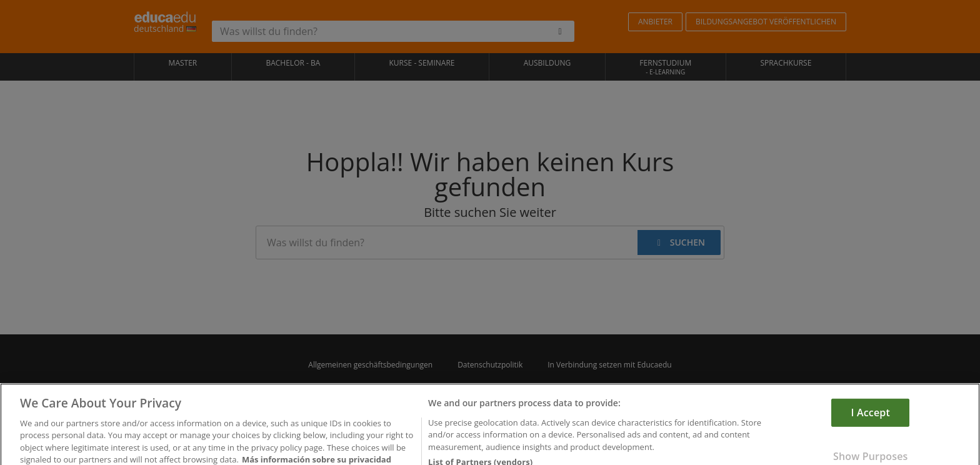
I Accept (871, 426)
